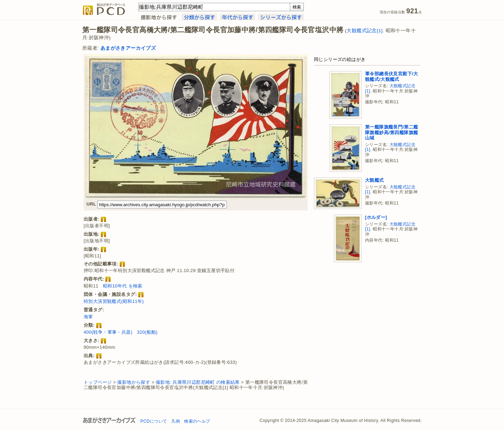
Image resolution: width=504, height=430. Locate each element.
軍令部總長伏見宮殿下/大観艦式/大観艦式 (391, 77)
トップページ (98, 382)
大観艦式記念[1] (365, 31)
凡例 (176, 421)
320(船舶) (147, 332)
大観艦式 (374, 180)
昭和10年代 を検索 (123, 286)
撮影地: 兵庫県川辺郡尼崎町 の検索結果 (198, 382)
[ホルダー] (376, 217)
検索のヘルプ (197, 421)
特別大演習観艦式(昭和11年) (114, 301)
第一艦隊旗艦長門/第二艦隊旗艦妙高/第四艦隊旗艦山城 (391, 132)
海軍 (88, 317)
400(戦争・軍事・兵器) (108, 332)
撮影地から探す (134, 382)
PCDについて (154, 421)
